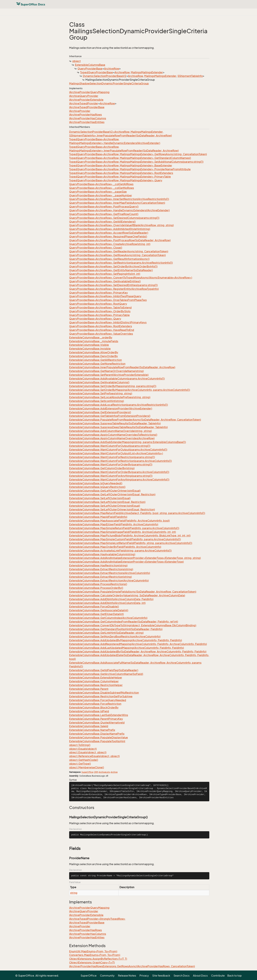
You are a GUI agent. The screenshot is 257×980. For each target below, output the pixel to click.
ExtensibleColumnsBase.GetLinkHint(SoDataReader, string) (106, 633)
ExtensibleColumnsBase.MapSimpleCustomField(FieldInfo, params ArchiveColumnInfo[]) (125, 539)
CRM (96, 772)
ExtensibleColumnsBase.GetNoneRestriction (97, 364)
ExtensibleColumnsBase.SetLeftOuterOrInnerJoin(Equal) (105, 506)
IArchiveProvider (80, 111)
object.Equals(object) (83, 749)
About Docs (200, 976)
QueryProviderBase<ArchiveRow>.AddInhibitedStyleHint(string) (110, 229)
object (76, 61)
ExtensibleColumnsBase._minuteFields (94, 341)
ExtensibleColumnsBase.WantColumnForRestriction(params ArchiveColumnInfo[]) (120, 461)
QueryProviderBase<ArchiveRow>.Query (95, 319)
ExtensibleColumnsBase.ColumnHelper (94, 681)
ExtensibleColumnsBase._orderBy (91, 337)
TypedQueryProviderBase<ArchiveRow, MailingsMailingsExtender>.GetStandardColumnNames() (130, 158)
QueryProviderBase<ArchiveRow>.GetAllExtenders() (102, 222)
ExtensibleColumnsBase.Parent (89, 689)
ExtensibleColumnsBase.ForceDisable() (94, 607)
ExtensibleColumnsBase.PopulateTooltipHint (97, 741)
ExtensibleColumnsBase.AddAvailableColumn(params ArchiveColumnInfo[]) (117, 379)
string (74, 893)
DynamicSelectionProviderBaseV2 (105, 76)
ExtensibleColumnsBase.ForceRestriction (95, 704)
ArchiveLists (104, 772)
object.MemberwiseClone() (87, 767)
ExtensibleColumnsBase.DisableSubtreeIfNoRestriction (104, 693)
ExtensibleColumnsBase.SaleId (89, 726)
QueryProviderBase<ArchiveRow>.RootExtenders (101, 326)
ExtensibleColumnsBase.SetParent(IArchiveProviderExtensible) (109, 375)
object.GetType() (80, 764)
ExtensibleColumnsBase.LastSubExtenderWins (99, 715)
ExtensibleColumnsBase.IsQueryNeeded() (96, 483)
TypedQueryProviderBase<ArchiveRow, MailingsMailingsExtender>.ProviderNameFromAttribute (130, 169)
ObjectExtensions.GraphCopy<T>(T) (92, 962)
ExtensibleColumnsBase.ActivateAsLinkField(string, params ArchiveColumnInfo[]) (120, 551)
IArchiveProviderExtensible (86, 100)
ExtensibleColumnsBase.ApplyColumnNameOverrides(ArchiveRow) (112, 438)
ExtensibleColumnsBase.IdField (89, 711)
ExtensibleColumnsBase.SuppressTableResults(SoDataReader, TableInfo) (115, 423)
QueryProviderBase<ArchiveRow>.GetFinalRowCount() (104, 214)
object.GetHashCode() (84, 760)
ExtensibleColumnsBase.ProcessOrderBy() (96, 588)
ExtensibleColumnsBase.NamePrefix (92, 730)
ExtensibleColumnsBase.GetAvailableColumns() (99, 382)
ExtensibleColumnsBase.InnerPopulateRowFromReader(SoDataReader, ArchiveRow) (122, 367)
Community (107, 976)
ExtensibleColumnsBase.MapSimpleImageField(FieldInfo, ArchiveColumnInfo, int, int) (123, 532)
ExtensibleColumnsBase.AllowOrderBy (94, 352)
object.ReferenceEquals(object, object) (94, 756)
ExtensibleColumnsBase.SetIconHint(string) (97, 401)
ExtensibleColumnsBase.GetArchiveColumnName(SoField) (106, 674)
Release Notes (127, 976)
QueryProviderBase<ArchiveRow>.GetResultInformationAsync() (109, 259)
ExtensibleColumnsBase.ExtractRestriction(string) (100, 577)
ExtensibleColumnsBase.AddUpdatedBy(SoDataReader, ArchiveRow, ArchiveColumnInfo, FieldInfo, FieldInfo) (138, 652)
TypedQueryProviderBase (97, 72)
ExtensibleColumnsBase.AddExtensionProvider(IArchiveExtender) (111, 408)
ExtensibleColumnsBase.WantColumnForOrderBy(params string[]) (111, 464)
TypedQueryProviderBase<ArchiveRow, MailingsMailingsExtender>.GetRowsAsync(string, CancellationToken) (138, 154)
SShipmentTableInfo (190, 76)
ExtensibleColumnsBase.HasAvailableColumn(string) (102, 554)
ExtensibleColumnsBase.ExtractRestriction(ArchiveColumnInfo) (109, 581)
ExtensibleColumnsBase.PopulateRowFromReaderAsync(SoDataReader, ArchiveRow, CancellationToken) (135, 420)
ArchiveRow (112, 69)
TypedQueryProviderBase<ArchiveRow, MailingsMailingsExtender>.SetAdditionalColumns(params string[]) (136, 162)
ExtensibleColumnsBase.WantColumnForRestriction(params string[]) (112, 457)
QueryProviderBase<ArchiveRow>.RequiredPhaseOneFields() (108, 236)
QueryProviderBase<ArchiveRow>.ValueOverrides (101, 334)
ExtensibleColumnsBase (90, 65)
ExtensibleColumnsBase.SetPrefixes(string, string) (101, 393)
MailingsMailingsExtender (147, 72)
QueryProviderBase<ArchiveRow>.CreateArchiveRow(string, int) (110, 244)
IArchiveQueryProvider (84, 96)
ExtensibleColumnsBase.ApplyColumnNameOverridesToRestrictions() (113, 435)
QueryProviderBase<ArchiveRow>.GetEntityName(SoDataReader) (111, 270)
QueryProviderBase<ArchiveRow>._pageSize (98, 192)
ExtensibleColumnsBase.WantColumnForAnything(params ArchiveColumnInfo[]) (119, 480)
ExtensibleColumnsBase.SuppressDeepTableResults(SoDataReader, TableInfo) (118, 427)
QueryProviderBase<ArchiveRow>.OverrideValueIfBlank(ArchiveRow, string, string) (121, 225)
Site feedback (161, 976)
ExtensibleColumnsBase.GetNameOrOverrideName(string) (106, 371)
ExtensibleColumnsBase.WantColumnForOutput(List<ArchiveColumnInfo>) (116, 453)
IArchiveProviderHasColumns (88, 118)
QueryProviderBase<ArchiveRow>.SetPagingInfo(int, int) (105, 274)
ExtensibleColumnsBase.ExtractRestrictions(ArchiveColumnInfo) (110, 573)
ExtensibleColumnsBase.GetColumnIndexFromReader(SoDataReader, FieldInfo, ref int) (124, 622)
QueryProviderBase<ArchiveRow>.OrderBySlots (100, 311)
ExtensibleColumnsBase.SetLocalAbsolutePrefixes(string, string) (110, 397)
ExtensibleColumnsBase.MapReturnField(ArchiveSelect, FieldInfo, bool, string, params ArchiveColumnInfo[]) (137, 513)
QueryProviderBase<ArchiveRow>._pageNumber (101, 195)
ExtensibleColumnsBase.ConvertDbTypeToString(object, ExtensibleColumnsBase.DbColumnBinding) (133, 625)
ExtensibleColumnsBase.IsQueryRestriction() (97, 487)
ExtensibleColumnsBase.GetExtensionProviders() (100, 412)
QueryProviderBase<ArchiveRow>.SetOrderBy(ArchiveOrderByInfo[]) (113, 266)
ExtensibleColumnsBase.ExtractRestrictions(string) (101, 569)
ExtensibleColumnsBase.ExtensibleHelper (96, 678)
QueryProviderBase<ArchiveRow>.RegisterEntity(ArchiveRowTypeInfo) (114, 289)
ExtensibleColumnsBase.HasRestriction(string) (98, 565)
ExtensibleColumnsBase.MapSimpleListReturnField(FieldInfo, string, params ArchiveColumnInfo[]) (131, 543)
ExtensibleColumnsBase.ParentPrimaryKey (96, 719)
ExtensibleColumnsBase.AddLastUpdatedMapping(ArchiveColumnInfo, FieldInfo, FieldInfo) (127, 648)
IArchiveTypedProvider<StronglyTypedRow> (97, 919)
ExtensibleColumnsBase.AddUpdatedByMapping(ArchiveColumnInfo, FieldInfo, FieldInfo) (126, 640)
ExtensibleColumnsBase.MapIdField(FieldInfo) (98, 517)
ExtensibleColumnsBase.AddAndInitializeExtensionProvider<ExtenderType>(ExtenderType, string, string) (135, 558)
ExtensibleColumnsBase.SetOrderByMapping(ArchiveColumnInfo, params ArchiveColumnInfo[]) (130, 390)
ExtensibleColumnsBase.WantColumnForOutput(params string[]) (110, 446)
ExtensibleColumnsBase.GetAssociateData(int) (99, 610)
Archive (114, 772)
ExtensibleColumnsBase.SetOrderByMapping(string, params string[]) (113, 386)
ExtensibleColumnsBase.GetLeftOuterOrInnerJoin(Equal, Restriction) (112, 494)
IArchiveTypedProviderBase (87, 107)
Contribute (218, 976)
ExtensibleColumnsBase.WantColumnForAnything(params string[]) (111, 476)
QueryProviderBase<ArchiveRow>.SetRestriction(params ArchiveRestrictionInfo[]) (121, 263)
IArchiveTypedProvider (84, 103)
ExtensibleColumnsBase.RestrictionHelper (96, 685)
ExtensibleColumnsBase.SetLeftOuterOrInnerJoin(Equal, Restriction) (112, 509)
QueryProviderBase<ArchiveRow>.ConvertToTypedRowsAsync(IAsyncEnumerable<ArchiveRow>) (131, 278)
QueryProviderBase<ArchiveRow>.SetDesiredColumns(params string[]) (114, 218)
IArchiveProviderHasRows (85, 115)
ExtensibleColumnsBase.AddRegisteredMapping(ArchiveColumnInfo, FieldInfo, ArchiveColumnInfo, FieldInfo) (138, 644)
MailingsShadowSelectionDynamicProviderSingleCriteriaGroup (109, 83)
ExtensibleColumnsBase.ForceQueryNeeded (98, 700)
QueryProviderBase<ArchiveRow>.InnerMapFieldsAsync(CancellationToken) (117, 203)
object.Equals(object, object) (88, 752)
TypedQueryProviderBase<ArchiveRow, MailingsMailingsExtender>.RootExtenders (121, 173)
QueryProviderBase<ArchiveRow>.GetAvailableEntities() (105, 281)
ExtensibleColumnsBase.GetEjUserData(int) (96, 614)
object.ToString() (80, 745)
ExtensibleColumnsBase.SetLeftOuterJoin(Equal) (100, 498)
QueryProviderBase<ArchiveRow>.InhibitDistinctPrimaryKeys (108, 322)
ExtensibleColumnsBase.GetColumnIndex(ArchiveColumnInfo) (108, 618)
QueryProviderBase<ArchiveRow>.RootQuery (98, 304)
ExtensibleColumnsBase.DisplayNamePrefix (97, 734)
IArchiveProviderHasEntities (87, 122)
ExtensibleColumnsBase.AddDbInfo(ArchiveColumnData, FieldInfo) (111, 599)
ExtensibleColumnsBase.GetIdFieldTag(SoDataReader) (104, 670)
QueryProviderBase (90, 69)
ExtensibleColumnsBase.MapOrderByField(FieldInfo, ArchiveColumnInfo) (115, 547)
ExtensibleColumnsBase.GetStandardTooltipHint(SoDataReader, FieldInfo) (116, 629)
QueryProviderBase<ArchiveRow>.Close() (96, 248)
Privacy (144, 976)
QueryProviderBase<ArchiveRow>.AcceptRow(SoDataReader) (109, 233)
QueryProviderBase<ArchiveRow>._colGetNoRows (102, 188)
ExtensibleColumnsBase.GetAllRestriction (95, 360)
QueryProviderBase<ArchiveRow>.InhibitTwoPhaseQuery (105, 296)
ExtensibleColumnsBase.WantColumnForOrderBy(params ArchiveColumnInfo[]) (119, 472)
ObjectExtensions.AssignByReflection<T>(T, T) (98, 959)
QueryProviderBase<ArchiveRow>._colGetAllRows (101, 184)
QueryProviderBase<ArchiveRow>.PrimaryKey (99, 293)
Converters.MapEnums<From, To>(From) (95, 955)
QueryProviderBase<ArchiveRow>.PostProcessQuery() (104, 207)
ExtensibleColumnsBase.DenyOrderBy (94, 356)
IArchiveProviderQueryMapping (89, 92)
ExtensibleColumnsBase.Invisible (90, 349)
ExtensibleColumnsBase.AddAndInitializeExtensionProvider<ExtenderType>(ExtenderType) (126, 562)
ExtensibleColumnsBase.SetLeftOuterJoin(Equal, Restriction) (107, 502)
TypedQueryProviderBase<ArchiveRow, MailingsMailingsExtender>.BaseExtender (121, 165)
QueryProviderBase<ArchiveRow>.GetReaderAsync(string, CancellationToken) (119, 251)
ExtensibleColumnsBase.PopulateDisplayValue (99, 737)
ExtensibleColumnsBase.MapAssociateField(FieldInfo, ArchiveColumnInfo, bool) (119, 521)
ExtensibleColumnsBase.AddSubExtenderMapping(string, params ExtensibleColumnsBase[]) (128, 442)
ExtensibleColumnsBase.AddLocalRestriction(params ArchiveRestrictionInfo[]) (119, 405)
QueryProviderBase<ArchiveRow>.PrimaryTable (99, 315)
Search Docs (182, 976)
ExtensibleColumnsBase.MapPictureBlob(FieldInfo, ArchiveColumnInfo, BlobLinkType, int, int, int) (130, 535)
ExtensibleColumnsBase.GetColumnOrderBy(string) (102, 468)
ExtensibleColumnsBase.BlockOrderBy (94, 708)
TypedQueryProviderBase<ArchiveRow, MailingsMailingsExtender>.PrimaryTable (120, 177)
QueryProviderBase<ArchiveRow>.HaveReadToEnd (102, 330)
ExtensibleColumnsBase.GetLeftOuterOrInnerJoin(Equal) (105, 491)
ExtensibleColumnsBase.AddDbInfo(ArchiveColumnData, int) (107, 603)
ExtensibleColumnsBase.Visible (89, 345)
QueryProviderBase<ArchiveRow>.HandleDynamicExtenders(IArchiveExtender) (119, 210)
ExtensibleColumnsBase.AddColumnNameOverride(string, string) (110, 431)
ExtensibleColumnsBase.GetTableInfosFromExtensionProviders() (110, 416)
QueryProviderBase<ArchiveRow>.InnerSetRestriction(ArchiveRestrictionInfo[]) (119, 199)
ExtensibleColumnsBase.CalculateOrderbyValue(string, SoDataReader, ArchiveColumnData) (127, 595)
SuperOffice (87, 772)
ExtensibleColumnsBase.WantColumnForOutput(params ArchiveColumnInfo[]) (118, 450)
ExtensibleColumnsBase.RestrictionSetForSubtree (101, 696)
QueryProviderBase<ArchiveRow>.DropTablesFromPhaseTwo (108, 300)
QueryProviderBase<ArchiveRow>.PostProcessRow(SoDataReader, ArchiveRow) (120, 240)
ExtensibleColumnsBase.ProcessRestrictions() (98, 584)
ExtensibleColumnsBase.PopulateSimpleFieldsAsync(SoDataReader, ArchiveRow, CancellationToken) (133, 592)
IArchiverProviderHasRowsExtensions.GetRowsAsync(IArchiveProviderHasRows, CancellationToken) (132, 966)
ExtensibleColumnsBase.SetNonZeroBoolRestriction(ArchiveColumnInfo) (115, 636)
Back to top (235, 976)
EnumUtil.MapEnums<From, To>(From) (93, 951)
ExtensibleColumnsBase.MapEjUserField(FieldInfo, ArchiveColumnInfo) (114, 524)
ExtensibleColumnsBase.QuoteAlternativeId (97, 723)
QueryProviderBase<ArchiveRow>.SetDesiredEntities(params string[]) (113, 285)
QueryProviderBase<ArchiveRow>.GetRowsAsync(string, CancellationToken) (117, 255)
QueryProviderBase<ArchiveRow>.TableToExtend (100, 308)
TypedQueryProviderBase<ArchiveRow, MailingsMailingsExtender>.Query (116, 180)
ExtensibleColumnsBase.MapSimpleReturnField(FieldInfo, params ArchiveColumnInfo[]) (124, 528)
